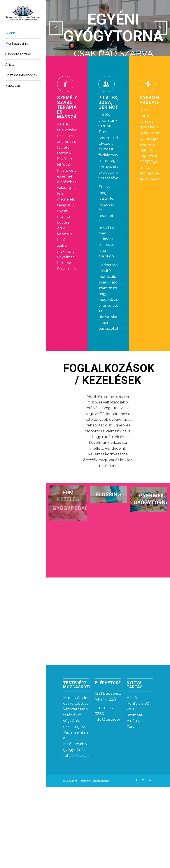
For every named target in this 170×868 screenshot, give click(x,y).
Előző (56, 28)
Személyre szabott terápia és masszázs (70, 108)
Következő (160, 28)
